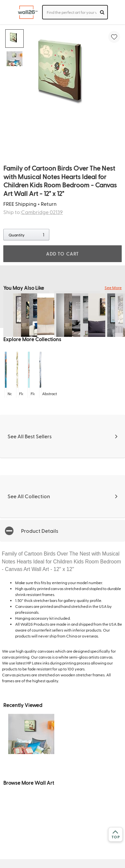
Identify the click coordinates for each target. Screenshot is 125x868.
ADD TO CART (63, 254)
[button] (63, 531)
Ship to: (33, 212)
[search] (102, 12)
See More (113, 287)
